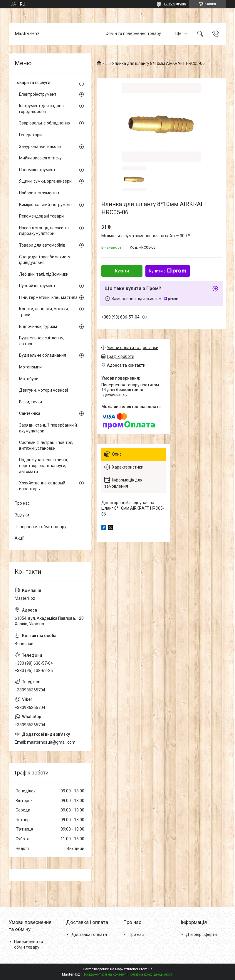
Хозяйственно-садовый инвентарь (42, 486)
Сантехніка (30, 413)
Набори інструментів (39, 193)
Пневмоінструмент (37, 170)
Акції (20, 538)
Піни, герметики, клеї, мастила (48, 297)
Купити (122, 271)
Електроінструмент (38, 94)
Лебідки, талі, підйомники (44, 274)
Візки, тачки (31, 402)
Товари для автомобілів (42, 245)
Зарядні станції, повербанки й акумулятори (48, 428)
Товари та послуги (32, 82)
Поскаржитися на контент (104, 974)
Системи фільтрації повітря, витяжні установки (46, 445)
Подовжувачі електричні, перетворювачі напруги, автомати (43, 465)
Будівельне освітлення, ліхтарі (42, 341)
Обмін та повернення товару (133, 33)
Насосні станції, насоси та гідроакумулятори (44, 231)
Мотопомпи (30, 367)
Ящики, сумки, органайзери (45, 181)
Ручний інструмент (37, 286)
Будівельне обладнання (43, 355)
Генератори (30, 135)
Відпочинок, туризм (38, 326)
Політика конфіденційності (151, 974)
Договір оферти (201, 934)
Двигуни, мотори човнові (43, 390)
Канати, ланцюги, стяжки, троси (44, 312)
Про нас (22, 503)
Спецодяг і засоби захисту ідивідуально (45, 260)
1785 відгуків (175, 4)
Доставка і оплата (89, 934)
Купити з (168, 271)
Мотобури (29, 379)
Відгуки (22, 515)
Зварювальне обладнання (45, 123)
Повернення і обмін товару (41, 527)
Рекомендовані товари (41, 216)
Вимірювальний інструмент (46, 205)
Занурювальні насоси (40, 147)
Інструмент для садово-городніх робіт (42, 109)
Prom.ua (146, 969)
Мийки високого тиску (40, 158)
